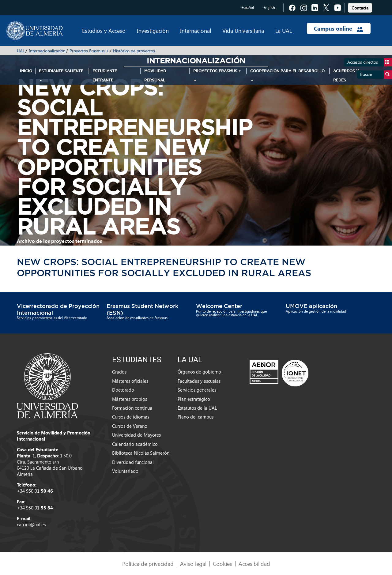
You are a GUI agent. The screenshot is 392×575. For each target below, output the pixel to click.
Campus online (339, 28)
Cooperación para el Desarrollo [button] (287, 75)
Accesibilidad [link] (254, 564)
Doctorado (123, 390)
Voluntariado (125, 471)
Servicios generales (197, 390)
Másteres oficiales (130, 381)
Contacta (360, 8)
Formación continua (132, 408)
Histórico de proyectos (134, 51)
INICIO (26, 71)
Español (248, 8)
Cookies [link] (222, 564)
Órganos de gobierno (199, 372)
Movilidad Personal (155, 75)
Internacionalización (47, 51)
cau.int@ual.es (31, 524)
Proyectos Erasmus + (89, 51)
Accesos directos (370, 62)
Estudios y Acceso (104, 30)
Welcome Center (219, 306)
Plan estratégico (194, 399)
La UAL (284, 30)
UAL (21, 51)
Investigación (153, 30)
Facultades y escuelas (199, 381)
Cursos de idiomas (131, 417)
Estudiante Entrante (105, 75)
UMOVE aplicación (311, 306)
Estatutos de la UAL (197, 408)
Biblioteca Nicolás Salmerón (141, 453)
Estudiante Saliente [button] (61, 75)
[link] (360, 7)
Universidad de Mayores (136, 435)
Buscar (376, 75)
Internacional (196, 30)
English (269, 8)
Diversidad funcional (133, 462)
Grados (119, 372)
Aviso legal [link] (193, 564)
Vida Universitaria (243, 30)
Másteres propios (130, 399)
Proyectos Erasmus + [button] (217, 75)
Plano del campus (196, 417)
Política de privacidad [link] (148, 564)
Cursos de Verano (130, 426)
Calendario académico (135, 444)
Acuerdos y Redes (346, 75)
